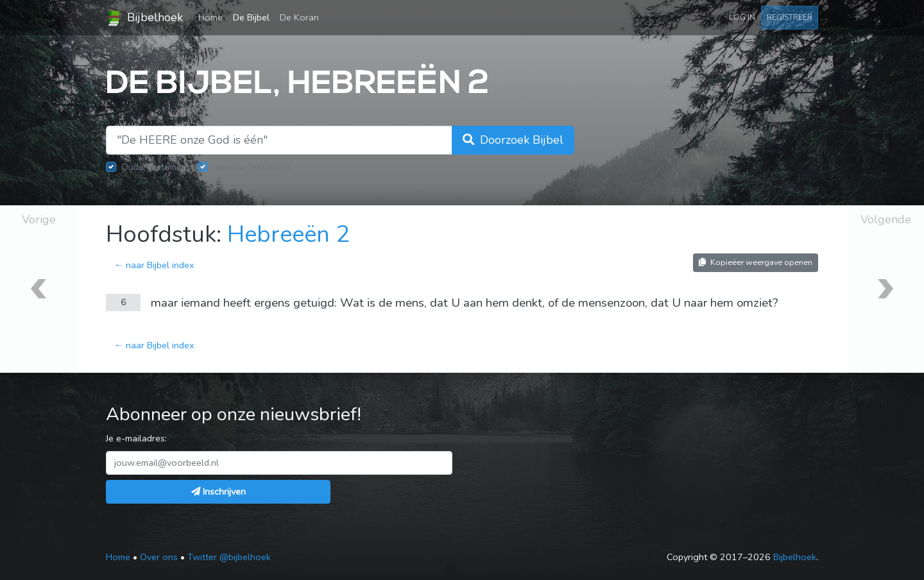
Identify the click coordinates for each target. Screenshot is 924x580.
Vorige (39, 219)
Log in (742, 17)
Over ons (159, 557)
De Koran (299, 17)
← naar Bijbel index (154, 265)
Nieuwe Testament (252, 167)
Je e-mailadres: (136, 438)
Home (213, 17)
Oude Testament (156, 167)
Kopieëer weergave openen (756, 262)
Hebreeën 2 (288, 235)
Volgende (886, 219)
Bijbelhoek (144, 18)
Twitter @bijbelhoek (229, 557)
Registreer (790, 17)
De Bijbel (251, 17)
